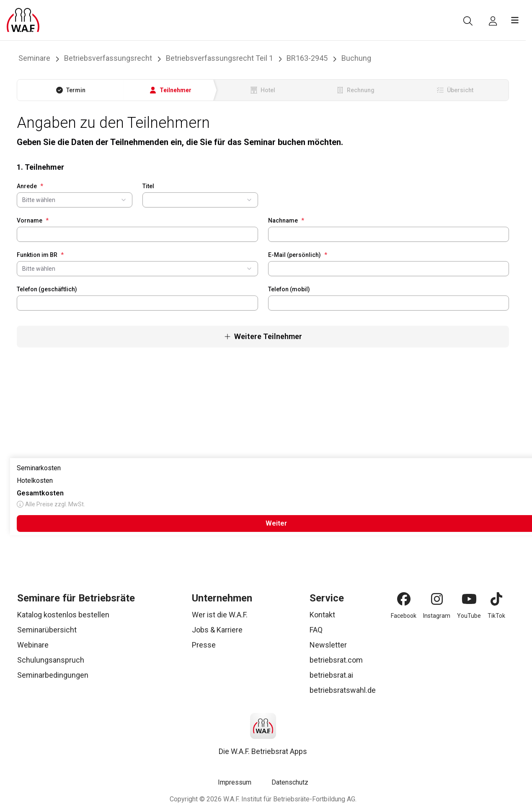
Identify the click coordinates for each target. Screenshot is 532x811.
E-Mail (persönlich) (298, 255)
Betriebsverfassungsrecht (108, 58)
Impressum (235, 782)
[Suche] (468, 21)
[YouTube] (469, 599)
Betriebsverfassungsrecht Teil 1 (220, 58)
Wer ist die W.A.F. (220, 615)
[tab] (71, 90)
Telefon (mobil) (289, 289)
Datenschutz (290, 782)
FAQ (316, 630)
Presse (204, 645)
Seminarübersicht (47, 630)
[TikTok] (496, 599)
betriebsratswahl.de (343, 690)
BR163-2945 (307, 58)
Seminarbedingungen (53, 675)
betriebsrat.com (336, 660)
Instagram (437, 616)
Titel (148, 186)
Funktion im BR (40, 255)
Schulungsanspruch (51, 660)
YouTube (469, 616)
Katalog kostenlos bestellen (63, 615)
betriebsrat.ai (331, 675)
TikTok (496, 616)
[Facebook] (404, 599)
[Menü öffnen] (515, 20)
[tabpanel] (263, 231)
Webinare (33, 645)
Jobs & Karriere (217, 630)
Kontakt (322, 615)
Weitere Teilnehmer (263, 336)
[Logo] (23, 20)
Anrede (30, 186)
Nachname (286, 220)
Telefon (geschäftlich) (47, 289)
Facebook (404, 616)
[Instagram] (437, 599)
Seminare (34, 58)
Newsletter (328, 645)
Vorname (33, 220)
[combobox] (75, 200)
